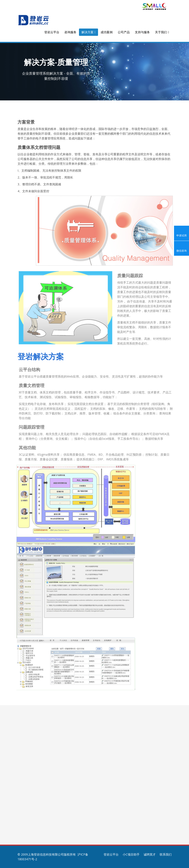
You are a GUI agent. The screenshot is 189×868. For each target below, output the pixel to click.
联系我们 (166, 854)
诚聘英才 (150, 854)
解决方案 (89, 32)
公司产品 (124, 32)
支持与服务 (142, 32)
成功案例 (107, 32)
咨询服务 (70, 32)
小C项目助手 (131, 854)
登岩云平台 (52, 32)
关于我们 (162, 32)
